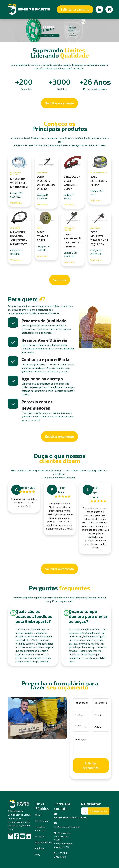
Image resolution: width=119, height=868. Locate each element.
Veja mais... (16, 203)
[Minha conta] (99, 9)
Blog (38, 854)
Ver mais (60, 280)
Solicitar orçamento (75, 9)
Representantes (42, 842)
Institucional (42, 821)
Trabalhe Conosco (40, 829)
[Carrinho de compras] (109, 9)
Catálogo (40, 848)
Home (38, 815)
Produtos (40, 836)
